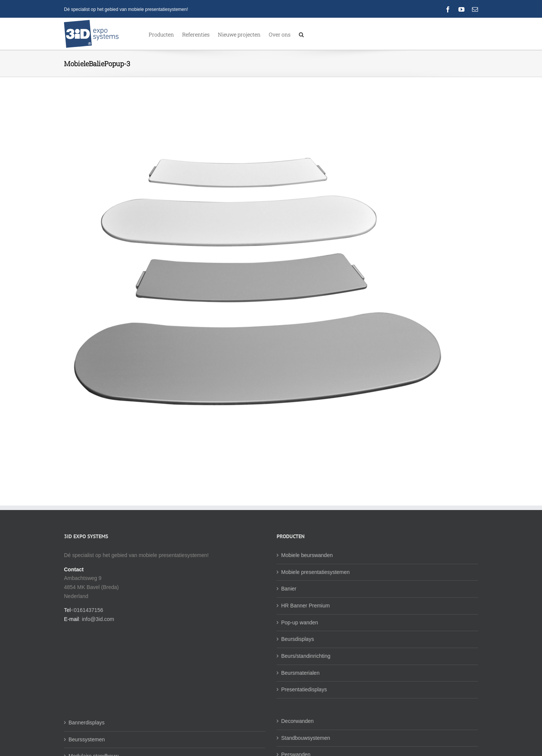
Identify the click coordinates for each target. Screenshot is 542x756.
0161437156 (88, 629)
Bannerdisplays (87, 742)
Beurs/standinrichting (306, 675)
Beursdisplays (298, 658)
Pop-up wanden (300, 642)
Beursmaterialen (300, 692)
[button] (301, 34)
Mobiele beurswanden (307, 574)
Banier (289, 608)
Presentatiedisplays (304, 709)
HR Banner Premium (305, 625)
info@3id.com (98, 638)
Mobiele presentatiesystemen (315, 591)
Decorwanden (297, 740)
